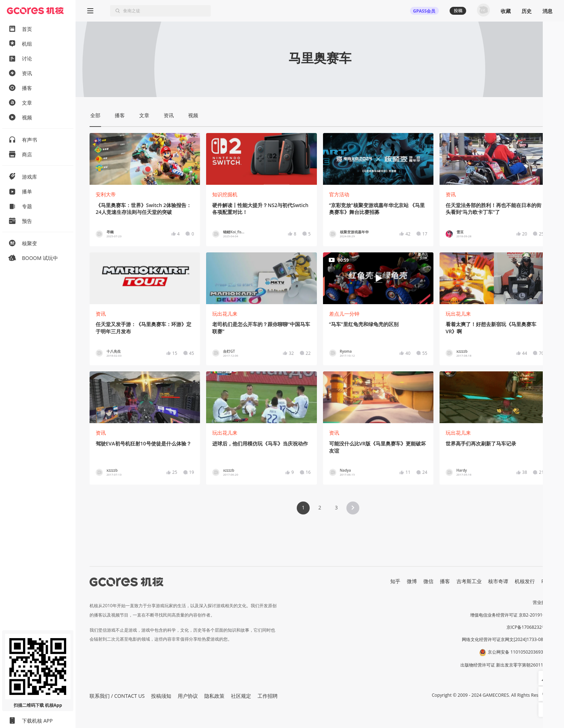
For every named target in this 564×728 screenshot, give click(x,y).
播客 (445, 581)
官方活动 (339, 194)
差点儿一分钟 (344, 314)
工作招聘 (268, 696)
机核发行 (525, 581)
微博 (412, 581)
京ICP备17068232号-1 (528, 627)
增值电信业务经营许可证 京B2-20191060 (510, 615)
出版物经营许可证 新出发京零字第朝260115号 (505, 665)
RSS (546, 581)
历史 (527, 11)
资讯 (451, 194)
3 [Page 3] (336, 507)
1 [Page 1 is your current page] (303, 507)
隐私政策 (214, 696)
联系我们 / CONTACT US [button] (117, 696)
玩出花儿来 (225, 314)
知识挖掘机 (225, 194)
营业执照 (541, 602)
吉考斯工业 (469, 581)
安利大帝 (106, 194)
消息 (547, 11)
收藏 (506, 11)
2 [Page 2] (320, 507)
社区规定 (241, 696)
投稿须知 (161, 696)
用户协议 (188, 696)
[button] (353, 508)
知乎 (395, 581)
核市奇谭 (498, 581)
